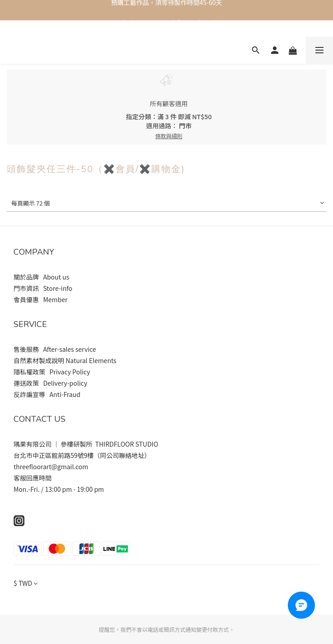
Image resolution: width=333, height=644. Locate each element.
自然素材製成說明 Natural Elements (65, 360)
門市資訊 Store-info (44, 288)
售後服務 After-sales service (55, 349)
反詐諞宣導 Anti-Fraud (47, 394)
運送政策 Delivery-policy (50, 383)
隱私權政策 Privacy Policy (52, 372)
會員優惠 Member (41, 299)
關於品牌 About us (42, 277)
